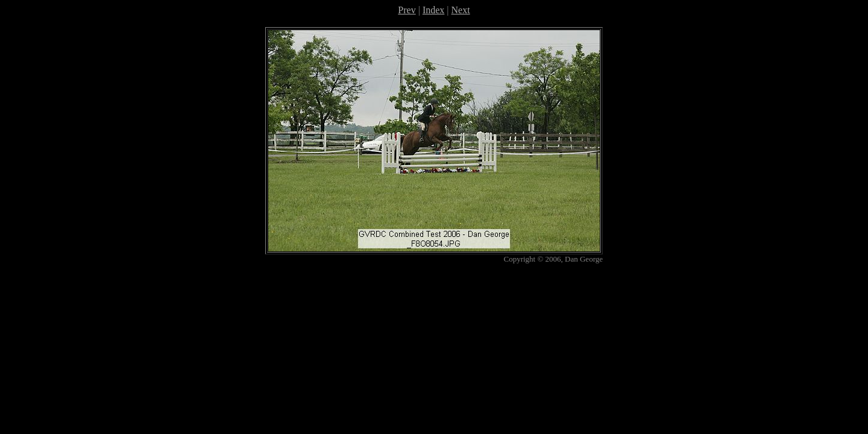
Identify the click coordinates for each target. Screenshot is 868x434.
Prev (407, 10)
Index (433, 10)
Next (461, 10)
